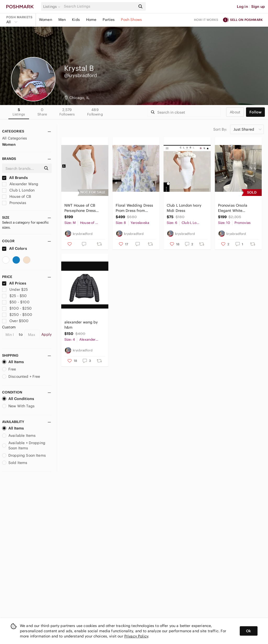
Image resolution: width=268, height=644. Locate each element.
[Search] (99, 6)
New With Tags (18, 406)
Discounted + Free (21, 376)
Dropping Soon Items (24, 455)
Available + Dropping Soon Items (24, 445)
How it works (206, 20)
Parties (109, 20)
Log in (242, 7)
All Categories (15, 138)
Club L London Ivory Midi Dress (184, 208)
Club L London (18, 190)
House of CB (17, 196)
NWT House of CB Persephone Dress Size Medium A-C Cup (84, 208)
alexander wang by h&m (81, 325)
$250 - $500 (17, 315)
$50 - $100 (16, 302)
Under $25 (15, 289)
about (235, 112)
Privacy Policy (136, 636)
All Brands (15, 178)
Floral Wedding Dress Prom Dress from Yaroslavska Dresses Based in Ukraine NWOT (135, 208)
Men (62, 20)
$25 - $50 (15, 296)
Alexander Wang (20, 184)
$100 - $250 (17, 308)
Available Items (19, 436)
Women (46, 20)
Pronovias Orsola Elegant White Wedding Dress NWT (236, 208)
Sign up (258, 7)
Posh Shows (131, 20)
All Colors (15, 248)
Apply (46, 334)
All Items (13, 362)
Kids (76, 20)
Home (91, 20)
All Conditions (18, 399)
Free (9, 369)
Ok (249, 631)
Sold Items (15, 463)
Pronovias (14, 203)
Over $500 (15, 321)
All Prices (14, 283)
